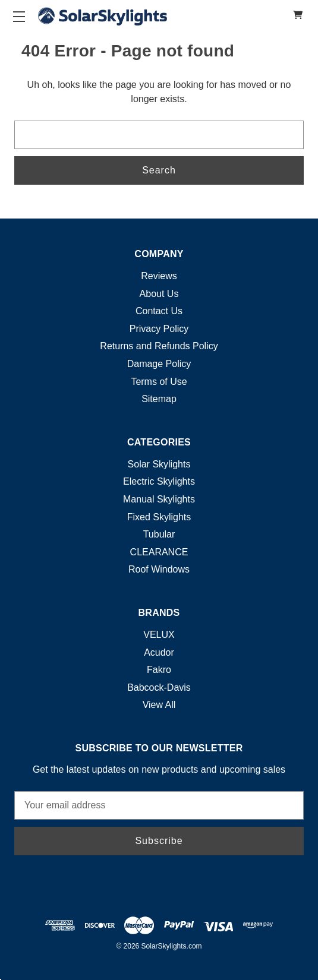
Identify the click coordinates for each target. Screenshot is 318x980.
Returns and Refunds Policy (159, 346)
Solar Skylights (159, 464)
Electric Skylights (159, 481)
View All (159, 705)
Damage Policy (159, 364)
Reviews (159, 276)
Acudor (159, 652)
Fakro (159, 670)
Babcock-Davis (159, 687)
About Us (159, 294)
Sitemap (159, 399)
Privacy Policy (159, 329)
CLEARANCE (159, 552)
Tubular (159, 534)
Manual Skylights (159, 499)
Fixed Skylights (159, 517)
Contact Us (159, 311)
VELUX (159, 635)
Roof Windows (159, 569)
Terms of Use (159, 382)
